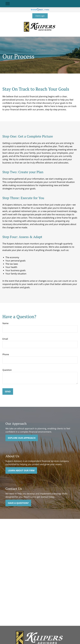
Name (5, 323)
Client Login (40, 16)
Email (5, 339)
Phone (6, 354)
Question (7, 370)
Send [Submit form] (8, 391)
